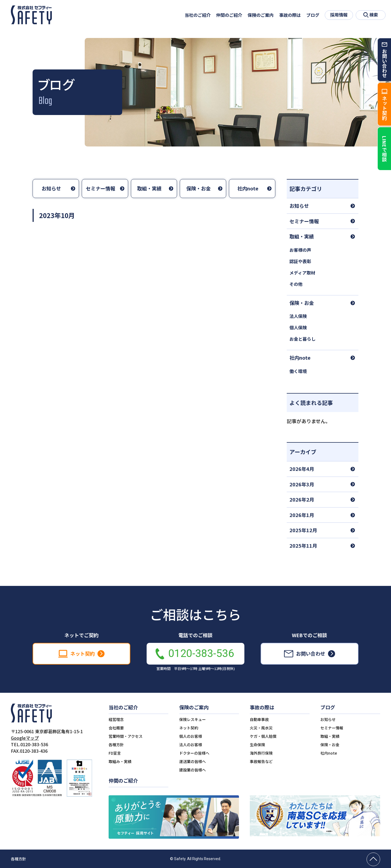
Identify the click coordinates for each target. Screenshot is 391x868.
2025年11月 (303, 545)
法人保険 (298, 316)
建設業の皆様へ (193, 770)
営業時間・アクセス (126, 736)
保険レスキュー (193, 719)
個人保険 (298, 327)
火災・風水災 (261, 728)
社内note (248, 188)
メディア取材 (302, 273)
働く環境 (298, 371)
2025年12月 (303, 530)
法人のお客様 (191, 745)
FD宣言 (115, 753)
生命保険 (257, 745)
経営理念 (116, 719)
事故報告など (261, 761)
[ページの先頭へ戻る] (373, 859)
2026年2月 (302, 499)
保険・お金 (198, 188)
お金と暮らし (302, 339)
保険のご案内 (261, 15)
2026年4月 (302, 469)
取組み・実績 (120, 761)
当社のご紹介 (198, 15)
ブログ (313, 15)
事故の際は (290, 15)
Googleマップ (25, 738)
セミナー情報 (100, 188)
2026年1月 (302, 515)
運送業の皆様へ (193, 761)
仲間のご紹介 (229, 15)
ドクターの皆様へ (194, 753)
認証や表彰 (300, 261)
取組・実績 (149, 188)
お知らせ (51, 188)
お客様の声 (300, 250)
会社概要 (116, 728)
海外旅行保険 (261, 753)
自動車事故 (259, 719)
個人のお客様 (191, 736)
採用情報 (339, 15)
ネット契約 (189, 728)
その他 (296, 284)
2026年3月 (302, 484)
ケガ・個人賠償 (263, 736)
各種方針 (116, 745)
